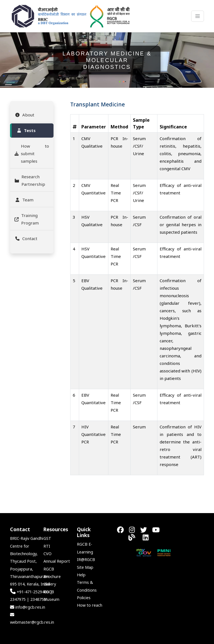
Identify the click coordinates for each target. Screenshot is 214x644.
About (24, 115)
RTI (47, 546)
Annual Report (57, 561)
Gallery (50, 584)
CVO (48, 554)
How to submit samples (32, 153)
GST (47, 538)
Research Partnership (30, 180)
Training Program (27, 219)
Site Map (85, 567)
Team (24, 200)
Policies (84, 598)
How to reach (90, 605)
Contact (26, 238)
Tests (26, 130)
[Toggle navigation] (198, 16)
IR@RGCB (86, 559)
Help (81, 575)
